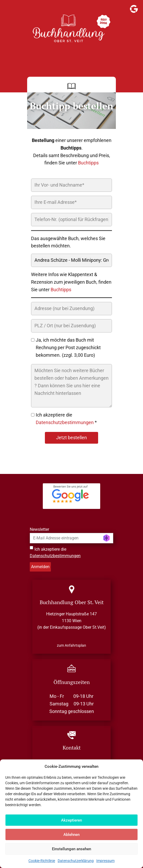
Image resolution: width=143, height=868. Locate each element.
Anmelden (40, 567)
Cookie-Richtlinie (42, 861)
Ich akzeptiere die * (66, 419)
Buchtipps (88, 163)
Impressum (105, 861)
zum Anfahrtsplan (71, 645)
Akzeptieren (71, 820)
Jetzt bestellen (71, 438)
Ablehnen (71, 835)
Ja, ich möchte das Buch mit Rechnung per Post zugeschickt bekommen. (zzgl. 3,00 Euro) (68, 347)
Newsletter (39, 529)
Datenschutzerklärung (76, 861)
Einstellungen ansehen (71, 849)
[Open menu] (71, 86)
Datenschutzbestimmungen (65, 422)
